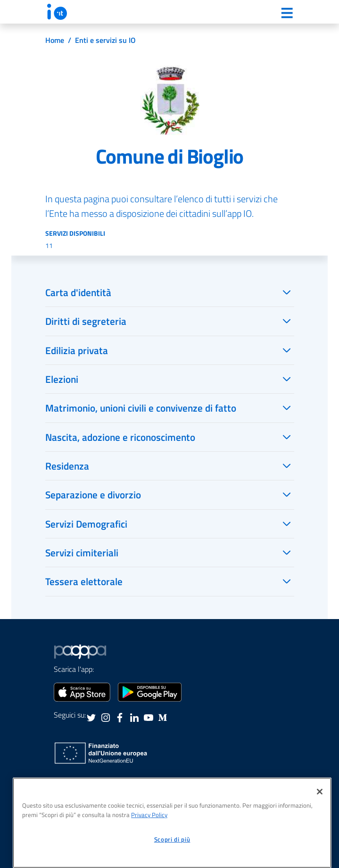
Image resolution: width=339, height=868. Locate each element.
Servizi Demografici (86, 524)
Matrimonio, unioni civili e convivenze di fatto (141, 408)
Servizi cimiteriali (82, 553)
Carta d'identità (78, 292)
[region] (172, 823)
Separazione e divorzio (93, 495)
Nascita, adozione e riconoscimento (120, 437)
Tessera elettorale (84, 581)
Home (55, 40)
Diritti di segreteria (86, 321)
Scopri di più (172, 839)
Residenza (67, 466)
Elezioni (62, 379)
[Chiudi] (320, 792)
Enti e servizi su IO (105, 40)
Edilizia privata (77, 350)
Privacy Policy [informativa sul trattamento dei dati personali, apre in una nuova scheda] (149, 815)
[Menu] (287, 13)
